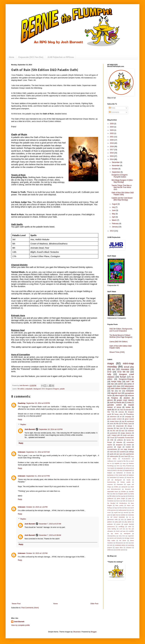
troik (111, 545)
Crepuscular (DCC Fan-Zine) (31, 57)
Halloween (110, 461)
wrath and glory (128, 435)
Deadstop (22, 403)
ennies (129, 445)
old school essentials (118, 517)
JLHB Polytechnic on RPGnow (61, 57)
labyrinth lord (116, 393)
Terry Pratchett (127, 466)
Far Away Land (126, 424)
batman (122, 477)
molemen (131, 431)
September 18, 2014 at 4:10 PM (51, 429)
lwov (123, 431)
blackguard (37, 389)
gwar (130, 498)
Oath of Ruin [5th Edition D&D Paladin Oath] (123, 194)
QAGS (121, 384)
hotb (124, 501)
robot (130, 527)
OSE (112, 440)
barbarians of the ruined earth (117, 475)
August (115, 204)
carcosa (121, 412)
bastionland (113, 477)
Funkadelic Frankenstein (126, 438)
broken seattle (125, 482)
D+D (43, 389)
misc (130, 510)
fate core (120, 428)
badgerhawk (128, 470)
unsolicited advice (120, 545)
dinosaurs (128, 489)
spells (112, 454)
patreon (110, 522)
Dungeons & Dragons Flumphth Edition (120, 176)
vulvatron (129, 548)
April (114, 217)
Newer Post (16, 604)
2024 (112, 127)
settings (131, 452)
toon (133, 543)
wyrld (109, 410)
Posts (112, 108)
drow (114, 494)
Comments (114, 112)
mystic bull (117, 512)
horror (118, 501)
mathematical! (123, 510)
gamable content (114, 405)
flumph (123, 377)
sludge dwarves (126, 433)
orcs (122, 519)
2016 (112, 153)
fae (113, 391)
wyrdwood (130, 421)
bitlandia (119, 442)
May (114, 214)
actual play (129, 367)
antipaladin (29, 389)
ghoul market (129, 419)
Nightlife (117, 463)
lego (116, 508)
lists (121, 508)
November (116, 166)
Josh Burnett (30, 429)
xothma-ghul (114, 456)
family (132, 494)
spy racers (115, 533)
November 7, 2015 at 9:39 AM (50, 535)
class (118, 386)
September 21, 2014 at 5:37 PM (38, 476)
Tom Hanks (111, 468)
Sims (118, 466)
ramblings (121, 527)
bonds (129, 480)
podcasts (110, 524)
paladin (62, 389)
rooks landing (112, 529)
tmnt (127, 543)
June (114, 210)
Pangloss (115, 398)
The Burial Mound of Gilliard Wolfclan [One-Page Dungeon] (121, 336)
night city (115, 515)
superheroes (130, 454)
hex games (130, 428)
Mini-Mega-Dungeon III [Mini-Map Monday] (122, 181)
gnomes (110, 447)
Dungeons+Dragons (52, 389)
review (128, 407)
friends (130, 496)
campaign (128, 417)
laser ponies (119, 505)
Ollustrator (77, 632)
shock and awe (121, 531)
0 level (112, 438)
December (116, 162)
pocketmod (114, 433)
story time (122, 536)
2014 (112, 159)
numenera (131, 515)
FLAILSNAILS (126, 459)
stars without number (119, 388)
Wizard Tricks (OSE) (117, 352)
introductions (123, 503)
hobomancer (129, 386)
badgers (110, 473)
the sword (123, 540)
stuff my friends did (117, 403)
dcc (114, 369)
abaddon (127, 398)
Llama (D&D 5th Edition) (118, 342)
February (116, 224)
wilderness (110, 550)
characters (120, 484)
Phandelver (130, 414)
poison (119, 524)
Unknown (22, 452)
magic (119, 447)
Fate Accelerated (126, 410)
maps (111, 363)
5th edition (21, 389)
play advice (128, 522)
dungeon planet (123, 494)
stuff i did (130, 382)
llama (126, 508)
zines (111, 424)
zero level (124, 456)
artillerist (120, 440)
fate (112, 384)
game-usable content (115, 419)
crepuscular (120, 426)
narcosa (126, 512)
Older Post (94, 604)
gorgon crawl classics (125, 400)
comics (110, 426)
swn (132, 388)
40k (117, 424)
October (115, 169)
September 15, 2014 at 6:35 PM (38, 403)
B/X (116, 410)
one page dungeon (127, 449)
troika (129, 403)
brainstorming (111, 482)
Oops (124, 463)
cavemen (110, 484)
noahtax (123, 515)
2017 (112, 150)
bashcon (131, 475)
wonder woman (121, 550)
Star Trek (111, 412)
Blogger (94, 632)
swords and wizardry (116, 538)
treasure (131, 396)
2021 (112, 137)
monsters (125, 369)
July (114, 207)
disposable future (113, 491)
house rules (119, 414)
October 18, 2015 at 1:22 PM (37, 507)
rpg (123, 421)
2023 (112, 130)
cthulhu (116, 487)
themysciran (119, 543)
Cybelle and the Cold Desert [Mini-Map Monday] (122, 199)
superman (131, 536)
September (116, 172)
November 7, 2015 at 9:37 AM (50, 524)
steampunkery (112, 536)
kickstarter (130, 391)
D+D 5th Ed (123, 372)
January (115, 227)
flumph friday (116, 382)
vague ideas (119, 548)
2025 (112, 124)
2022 (112, 133)
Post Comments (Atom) (30, 608)
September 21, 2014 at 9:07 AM (38, 452)
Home (12, 57)
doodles (124, 491)
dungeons (119, 445)
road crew (113, 452)
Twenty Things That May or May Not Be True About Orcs (122, 187)
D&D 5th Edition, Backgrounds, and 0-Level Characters (121, 330)
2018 (112, 146)
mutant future (114, 421)
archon (128, 468)
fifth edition (113, 496)
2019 (112, 143)
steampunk (127, 533)
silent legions (120, 396)
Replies (23, 425)
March (115, 220)
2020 (112, 140)
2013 (112, 231)
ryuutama (123, 452)
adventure (113, 417)
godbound (110, 498)
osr (120, 391)
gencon (110, 400)
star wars (119, 454)
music (109, 512)
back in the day (118, 470)
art (121, 417)
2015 (112, 156)
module (128, 447)
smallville (131, 531)
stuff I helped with (114, 435)
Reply (20, 420)
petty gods (118, 522)
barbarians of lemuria (124, 473)
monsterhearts (112, 449)
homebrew (110, 501)
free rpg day (122, 496)
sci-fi (121, 529)
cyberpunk (124, 487)
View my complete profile (20, 625)
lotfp (109, 374)
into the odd (114, 431)
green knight (121, 498)
